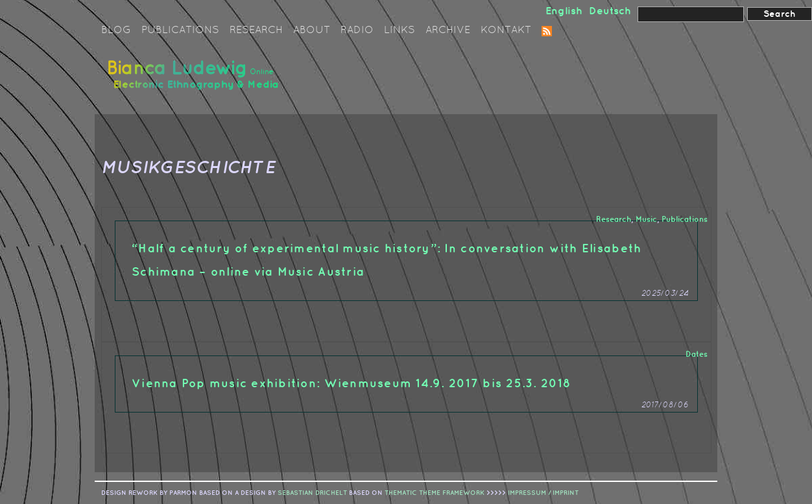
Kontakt (506, 30)
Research (256, 30)
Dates (697, 354)
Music (646, 220)
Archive (448, 30)
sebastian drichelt (312, 493)
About (312, 30)
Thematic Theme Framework (435, 493)
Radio (357, 30)
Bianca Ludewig (195, 80)
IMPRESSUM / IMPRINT (543, 493)
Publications (180, 30)
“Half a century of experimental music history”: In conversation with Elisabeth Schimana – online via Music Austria (387, 260)
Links (400, 30)
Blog (116, 30)
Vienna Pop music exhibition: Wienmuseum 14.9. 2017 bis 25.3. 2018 (351, 384)
